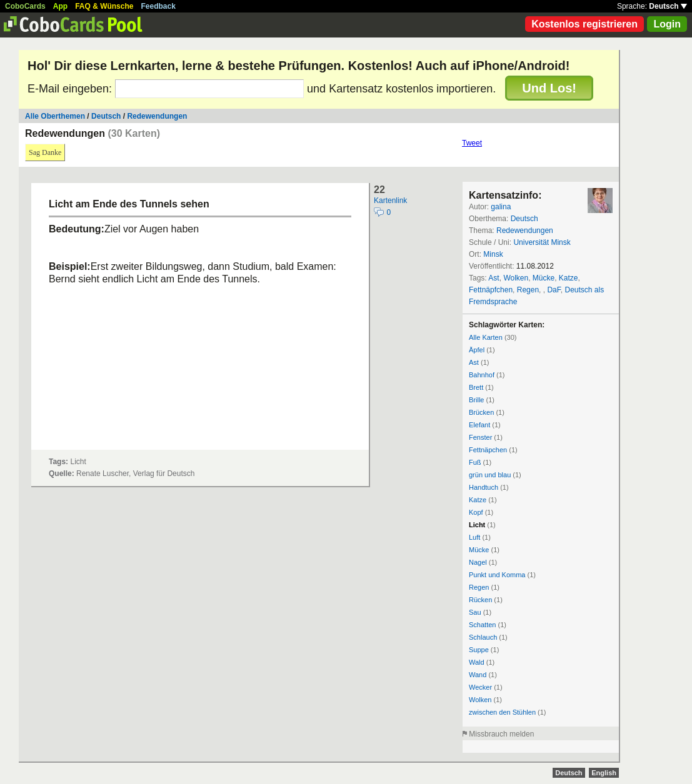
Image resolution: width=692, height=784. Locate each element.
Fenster (480, 437)
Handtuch (484, 487)
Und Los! (549, 88)
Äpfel (477, 350)
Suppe (479, 650)
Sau (475, 612)
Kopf (476, 512)
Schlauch (483, 637)
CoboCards (25, 6)
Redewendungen (157, 116)
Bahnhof (482, 375)
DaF (554, 290)
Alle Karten (486, 337)
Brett (476, 387)
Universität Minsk (542, 242)
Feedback (158, 6)
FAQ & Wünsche (104, 6)
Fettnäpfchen (491, 290)
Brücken (481, 412)
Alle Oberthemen (55, 116)
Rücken (480, 600)
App (60, 6)
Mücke (544, 278)
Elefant (479, 425)
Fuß (475, 462)
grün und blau (490, 475)
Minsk (493, 254)
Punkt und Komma (497, 575)
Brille (476, 400)
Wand (478, 675)
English (604, 773)
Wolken (516, 278)
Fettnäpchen (488, 450)
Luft (474, 537)
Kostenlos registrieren (584, 24)
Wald (477, 662)
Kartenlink (390, 201)
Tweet (472, 143)
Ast (494, 278)
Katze (569, 278)
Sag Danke (45, 152)
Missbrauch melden (501, 734)
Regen (528, 290)
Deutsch (668, 6)
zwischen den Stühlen (502, 712)
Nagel (478, 562)
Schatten (482, 625)
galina (501, 207)
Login (667, 24)
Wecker (480, 687)
